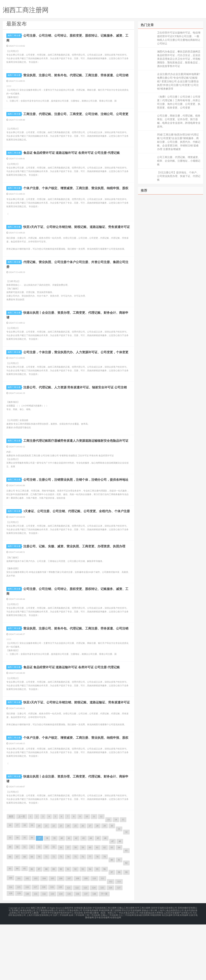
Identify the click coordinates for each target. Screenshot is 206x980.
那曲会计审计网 (149, 967)
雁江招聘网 (116, 967)
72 (54, 914)
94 (90, 926)
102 (27, 935)
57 (68, 904)
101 (19, 935)
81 (119, 917)
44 (91, 895)
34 (17, 894)
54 (46, 904)
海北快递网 (167, 971)
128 (11, 950)
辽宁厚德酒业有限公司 (47, 967)
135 (69, 951)
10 (87, 873)
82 (126, 920)
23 (61, 883)
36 (32, 894)
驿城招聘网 (104, 967)
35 (25, 894)
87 (39, 926)
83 (10, 925)
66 (10, 914)
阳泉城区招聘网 (142, 971)
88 (46, 926)
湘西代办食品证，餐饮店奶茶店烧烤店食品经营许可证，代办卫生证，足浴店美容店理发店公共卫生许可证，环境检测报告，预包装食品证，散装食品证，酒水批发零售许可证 (179, 59)
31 (119, 886)
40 (62, 895)
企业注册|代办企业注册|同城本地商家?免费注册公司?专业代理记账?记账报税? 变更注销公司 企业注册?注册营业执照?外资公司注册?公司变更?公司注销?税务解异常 (179, 81)
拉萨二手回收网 (61, 971)
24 (68, 883)
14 (116, 876)
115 (19, 944)
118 (44, 944)
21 (46, 883)
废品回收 (88, 965)
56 (61, 904)
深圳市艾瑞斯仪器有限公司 (164, 965)
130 (27, 951)
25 (75, 883)
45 (98, 895)
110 (94, 935)
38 (47, 895)
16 (10, 882)
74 (68, 914)
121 (69, 944)
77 (90, 914)
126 (110, 944)
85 (25, 925)
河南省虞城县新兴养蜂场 (151, 969)
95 (97, 926)
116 (27, 944)
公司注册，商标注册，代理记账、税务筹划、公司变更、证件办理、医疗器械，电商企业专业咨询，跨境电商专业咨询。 (179, 121)
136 (77, 951)
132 (44, 951)
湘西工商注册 (15, 36)
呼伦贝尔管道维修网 (131, 967)
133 (52, 951)
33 (10, 894)
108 (77, 935)
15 (123, 876)
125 (102, 944)
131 (36, 951)
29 (105, 883)
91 (68, 926)
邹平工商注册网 (143, 965)
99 (126, 929)
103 (36, 935)
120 (60, 944)
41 (69, 895)
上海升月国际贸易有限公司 (39, 971)
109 (86, 935)
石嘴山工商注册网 (126, 965)
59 (83, 904)
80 (112, 917)
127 (119, 944)
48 (120, 898)
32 (126, 889)
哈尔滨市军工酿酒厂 (31, 969)
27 (90, 883)
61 (97, 904)
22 (54, 883)
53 (39, 904)
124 (94, 944)
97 (112, 929)
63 (112, 904)
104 (44, 935)
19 (32, 882)
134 (61, 951)
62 (105, 904)
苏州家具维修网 (181, 971)
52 (32, 904)
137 (86, 951)
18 (25, 882)
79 (105, 914)
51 (25, 904)
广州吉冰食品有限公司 (128, 969)
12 (101, 873)
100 (11, 935)
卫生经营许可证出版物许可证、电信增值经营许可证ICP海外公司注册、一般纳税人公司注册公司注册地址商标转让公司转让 (179, 38)
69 (32, 914)
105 (52, 935)
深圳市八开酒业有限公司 (70, 967)
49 (10, 904)
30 (112, 883)
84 (17, 925)
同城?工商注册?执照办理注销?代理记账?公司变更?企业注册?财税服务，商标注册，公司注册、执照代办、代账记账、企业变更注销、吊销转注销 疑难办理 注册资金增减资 (179, 142)
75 (75, 914)
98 (119, 929)
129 (19, 950)
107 (69, 935)
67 (17, 914)
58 (75, 904)
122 (77, 944)
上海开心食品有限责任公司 (171, 967)
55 (54, 904)
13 (109, 876)
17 (17, 882)
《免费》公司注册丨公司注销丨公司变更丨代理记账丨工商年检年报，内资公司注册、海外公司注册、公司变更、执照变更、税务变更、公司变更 (179, 102)
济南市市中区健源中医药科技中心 (57, 969)
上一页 (22, 873)
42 (76, 895)
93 (83, 926)
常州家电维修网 (91, 967)
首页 (11, 873)
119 (52, 944)
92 (75, 926)
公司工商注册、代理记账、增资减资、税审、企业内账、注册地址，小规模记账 (179, 161)
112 (111, 938)
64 (119, 904)
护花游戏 (97, 965)
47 (113, 898)
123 (85, 944)
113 (119, 938)
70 (39, 914)
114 (11, 944)
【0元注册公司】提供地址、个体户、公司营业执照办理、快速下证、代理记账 (179, 176)
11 (94, 873)
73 (61, 914)
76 (83, 914)
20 (39, 883)
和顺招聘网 (156, 971)
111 (102, 935)
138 (94, 951)
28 (97, 883)
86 (32, 926)
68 (25, 914)
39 (54, 895)
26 (83, 883)
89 (54, 926)
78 (97, 914)
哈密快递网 (116, 973)
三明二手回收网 (92, 971)
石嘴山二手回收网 (109, 971)
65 (126, 907)
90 (61, 926)
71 (46, 914)
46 (105, 895)
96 (105, 926)
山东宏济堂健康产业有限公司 (178, 969)
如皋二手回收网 (77, 971)
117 (35, 944)
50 (17, 904)
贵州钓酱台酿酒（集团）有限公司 (100, 969)
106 (61, 935)
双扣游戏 (79, 969)
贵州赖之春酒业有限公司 (23, 967)
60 (90, 904)
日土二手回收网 (126, 971)
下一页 (104, 951)
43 (83, 895)
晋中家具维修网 (102, 973)
